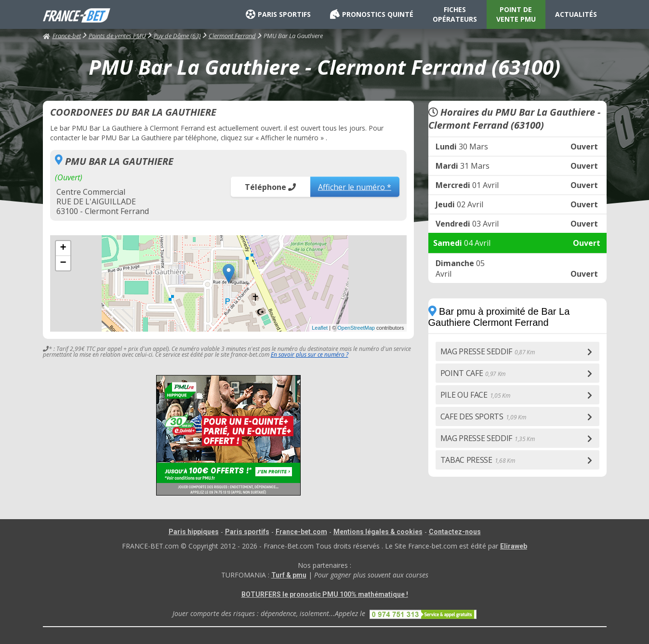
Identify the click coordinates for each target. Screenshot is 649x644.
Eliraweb (514, 546)
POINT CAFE (473, 373)
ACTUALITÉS (576, 14)
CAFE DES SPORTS (483, 416)
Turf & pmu (289, 575)
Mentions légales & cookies (378, 532)
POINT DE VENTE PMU (516, 14)
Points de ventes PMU (117, 36)
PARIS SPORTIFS (278, 14)
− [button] (63, 263)
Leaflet (320, 328)
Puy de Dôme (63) (177, 36)
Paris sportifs (247, 532)
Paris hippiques (194, 532)
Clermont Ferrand (232, 36)
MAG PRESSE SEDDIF (488, 351)
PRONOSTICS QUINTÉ (372, 14)
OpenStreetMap (356, 328)
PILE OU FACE (475, 395)
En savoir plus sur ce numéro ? (310, 355)
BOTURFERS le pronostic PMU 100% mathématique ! (325, 594)
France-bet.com (301, 532)
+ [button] (63, 248)
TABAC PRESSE (478, 460)
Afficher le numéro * (355, 187)
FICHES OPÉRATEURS (455, 14)
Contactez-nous (455, 532)
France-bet (62, 36)
